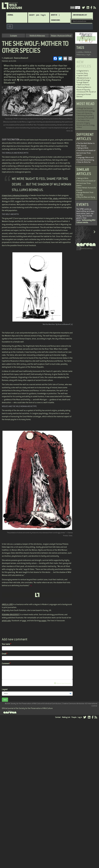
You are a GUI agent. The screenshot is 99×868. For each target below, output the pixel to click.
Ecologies (14, 35)
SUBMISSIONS (55, 20)
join (38, 15)
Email (4, 654)
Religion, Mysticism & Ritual (61, 35)
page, (24, 620)
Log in (80, 717)
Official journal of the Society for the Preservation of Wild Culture (27, 708)
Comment (6, 663)
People (74, 717)
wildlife (80, 52)
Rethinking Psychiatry (86, 115)
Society (32, 15)
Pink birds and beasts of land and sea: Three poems (86, 153)
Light (78, 7)
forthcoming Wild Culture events (86, 221)
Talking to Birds (83, 148)
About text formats (63, 683)
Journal (10, 15)
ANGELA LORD (7, 604)
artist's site (6, 620)
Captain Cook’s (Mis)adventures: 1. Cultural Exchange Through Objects (84, 79)
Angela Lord (9, 58)
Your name (6, 644)
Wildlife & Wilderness (37, 35)
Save (5, 700)
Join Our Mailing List (80, 15)
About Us (54, 15)
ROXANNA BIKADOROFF (11, 614)
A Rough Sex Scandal (85, 108)
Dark (72, 7)
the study (54, 198)
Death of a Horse (83, 84)
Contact (58, 717)
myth (89, 54)
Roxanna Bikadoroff (21, 58)
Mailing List (66, 717)
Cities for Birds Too (84, 162)
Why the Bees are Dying (86, 197)
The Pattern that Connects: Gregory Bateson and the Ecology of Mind (86, 124)
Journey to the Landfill (86, 118)
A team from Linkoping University (15, 195)
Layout (5, 689)
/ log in (43, 15)
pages (44, 620)
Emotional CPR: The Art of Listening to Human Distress (86, 94)
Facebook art (17, 620)
